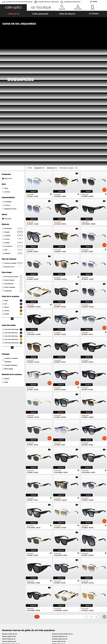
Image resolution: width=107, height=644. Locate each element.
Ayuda (73, 588)
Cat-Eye (12, 116)
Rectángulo (12, 106)
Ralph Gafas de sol (59, 521)
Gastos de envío (42, 594)
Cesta (93, 9)
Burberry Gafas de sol (60, 516)
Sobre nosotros (7, 588)
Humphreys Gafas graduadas (12, 539)
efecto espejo (8, 246)
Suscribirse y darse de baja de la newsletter (86, 592)
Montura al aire (12, 144)
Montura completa (12, 140)
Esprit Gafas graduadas (62, 541)
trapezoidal (12, 168)
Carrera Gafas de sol (9, 519)
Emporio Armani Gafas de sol (62, 511)
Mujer (5, 66)
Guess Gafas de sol (59, 519)
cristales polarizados (10, 242)
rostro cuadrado (12, 165)
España (95, 2)
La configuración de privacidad (12, 592)
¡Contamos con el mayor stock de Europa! (19, 2)
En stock (6, 82)
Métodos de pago (42, 592)
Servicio (39, 588)
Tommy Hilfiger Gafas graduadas (65, 539)
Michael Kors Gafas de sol (11, 521)
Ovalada (12, 120)
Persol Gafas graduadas (62, 534)
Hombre (6, 69)
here (55, 566)
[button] (13, 7)
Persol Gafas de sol (9, 516)
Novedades (7, 79)
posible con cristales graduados (10, 237)
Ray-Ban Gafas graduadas (11, 531)
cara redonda (12, 161)
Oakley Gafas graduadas (11, 534)
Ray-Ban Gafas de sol (10, 511)
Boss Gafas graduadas (62, 536)
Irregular (12, 109)
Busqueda (62, 9)
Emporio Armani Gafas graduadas (14, 541)
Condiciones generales (9, 631)
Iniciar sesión (78, 9)
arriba (103, 631)
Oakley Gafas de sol (9, 514)
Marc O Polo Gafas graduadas (12, 536)
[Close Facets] (12, 45)
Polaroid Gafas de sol (60, 514)
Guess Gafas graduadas (62, 531)
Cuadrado (12, 113)
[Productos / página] (69, 45)
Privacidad (22, 631)
